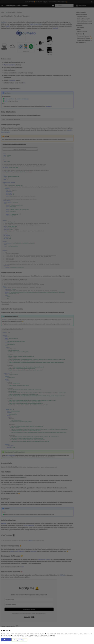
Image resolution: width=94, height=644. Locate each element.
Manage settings (19, 640)
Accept (6, 640)
